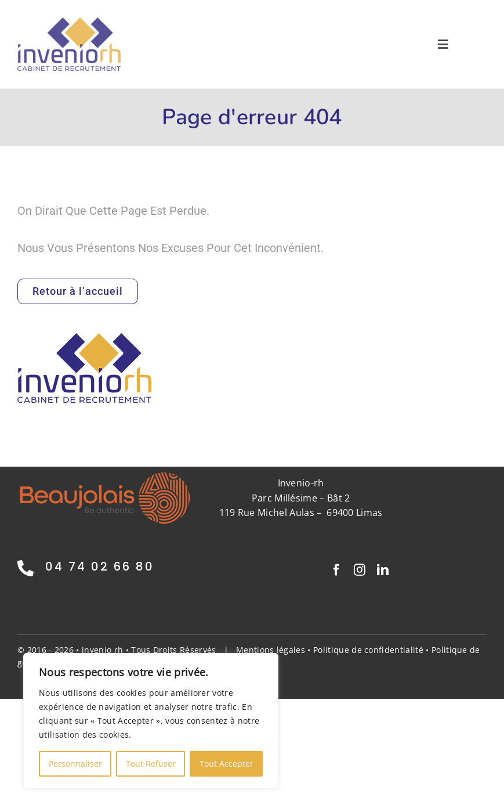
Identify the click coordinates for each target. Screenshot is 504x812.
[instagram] (360, 570)
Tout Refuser (151, 764)
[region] (151, 721)
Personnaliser (75, 764)
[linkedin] (383, 570)
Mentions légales (271, 650)
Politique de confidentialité (368, 650)
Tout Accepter (226, 764)
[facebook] (336, 570)
